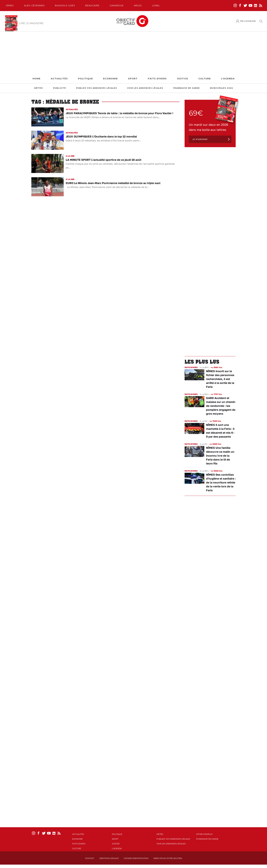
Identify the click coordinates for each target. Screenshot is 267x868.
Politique (85, 79)
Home (37, 79)
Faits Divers (157, 79)
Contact (90, 858)
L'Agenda (228, 79)
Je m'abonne (200, 139)
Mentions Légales (109, 858)
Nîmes (10, 6)
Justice (183, 79)
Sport (133, 79)
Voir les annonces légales (145, 88)
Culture (205, 79)
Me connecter (248, 21)
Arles (138, 6)
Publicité (60, 88)
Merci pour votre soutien (168, 858)
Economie (111, 79)
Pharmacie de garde (187, 88)
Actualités (59, 79)
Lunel (156, 6)
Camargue (117, 6)
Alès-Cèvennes (34, 6)
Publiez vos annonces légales (97, 88)
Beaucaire (92, 6)
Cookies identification (136, 858)
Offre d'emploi (204, 834)
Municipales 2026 (221, 88)
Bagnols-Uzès (65, 6)
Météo (39, 88)
